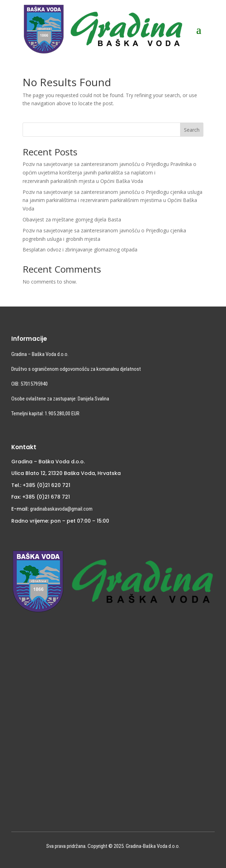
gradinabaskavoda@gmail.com (61, 509)
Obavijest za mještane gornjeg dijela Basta (72, 219)
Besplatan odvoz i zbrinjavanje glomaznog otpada (80, 249)
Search (192, 130)
